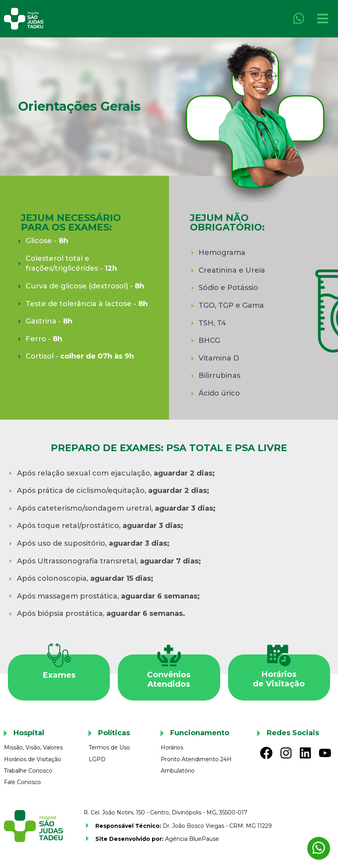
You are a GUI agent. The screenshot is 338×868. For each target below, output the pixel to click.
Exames (59, 675)
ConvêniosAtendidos (169, 679)
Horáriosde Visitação (279, 679)
